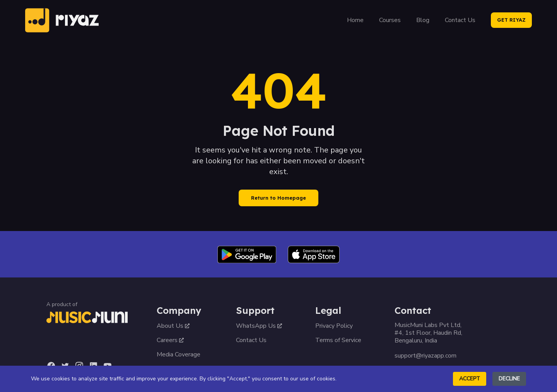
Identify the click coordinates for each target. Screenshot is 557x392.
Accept (470, 379)
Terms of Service (338, 340)
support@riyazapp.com (425, 356)
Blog (423, 20)
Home (355, 20)
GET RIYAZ (511, 20)
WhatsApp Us (259, 326)
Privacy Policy (334, 326)
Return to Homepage (278, 198)
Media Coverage (179, 354)
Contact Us (460, 20)
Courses (390, 20)
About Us (173, 326)
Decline (509, 379)
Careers (170, 340)
